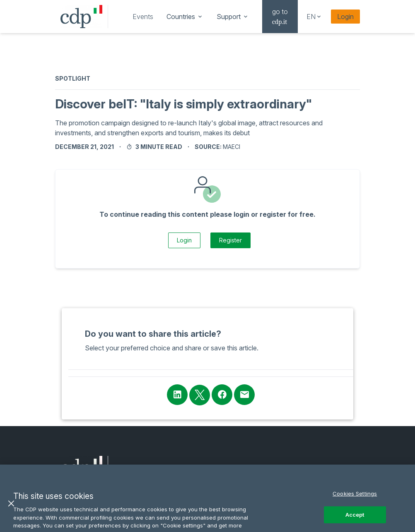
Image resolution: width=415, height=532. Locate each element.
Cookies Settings (355, 500)
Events (143, 17)
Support (233, 17)
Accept (355, 521)
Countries (185, 17)
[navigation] (143, 17)
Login (345, 17)
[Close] (11, 510)
